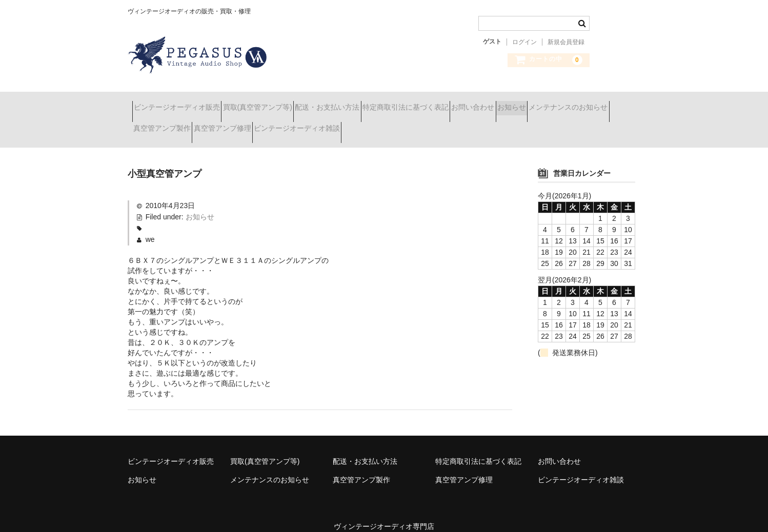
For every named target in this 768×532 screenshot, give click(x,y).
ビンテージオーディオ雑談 (438, 124)
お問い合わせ (550, 103)
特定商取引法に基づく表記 (464, 103)
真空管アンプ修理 (345, 124)
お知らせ (607, 103)
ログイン (524, 42)
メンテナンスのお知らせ (177, 124)
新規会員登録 (566, 42)
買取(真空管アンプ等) (280, 103)
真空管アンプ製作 (267, 124)
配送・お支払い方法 (368, 103)
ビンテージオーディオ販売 (181, 103)
